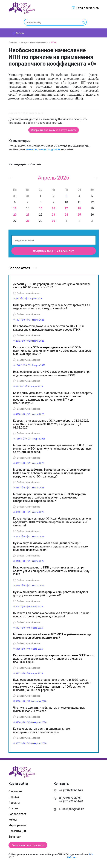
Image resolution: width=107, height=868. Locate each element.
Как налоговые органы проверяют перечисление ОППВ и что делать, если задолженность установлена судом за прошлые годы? (54, 659)
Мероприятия (18, 825)
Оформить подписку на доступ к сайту (54, 130)
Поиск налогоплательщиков (28, 845)
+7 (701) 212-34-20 (71, 801)
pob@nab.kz (76, 809)
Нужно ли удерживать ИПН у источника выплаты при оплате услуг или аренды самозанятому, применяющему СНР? (51, 571)
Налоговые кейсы (40, 42)
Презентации (17, 831)
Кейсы (13, 819)
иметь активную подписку (43, 149)
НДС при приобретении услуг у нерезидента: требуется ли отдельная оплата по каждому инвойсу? (52, 307)
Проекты (14, 803)
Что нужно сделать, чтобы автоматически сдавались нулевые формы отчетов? (49, 709)
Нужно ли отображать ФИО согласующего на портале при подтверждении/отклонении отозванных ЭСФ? (52, 373)
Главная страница (19, 42)
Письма (14, 797)
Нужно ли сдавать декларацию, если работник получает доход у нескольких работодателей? (51, 594)
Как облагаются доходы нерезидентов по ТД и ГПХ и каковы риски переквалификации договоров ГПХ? (48, 328)
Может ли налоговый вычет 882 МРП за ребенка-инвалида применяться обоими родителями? (52, 636)
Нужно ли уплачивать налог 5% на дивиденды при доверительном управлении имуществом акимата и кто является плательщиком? (50, 546)
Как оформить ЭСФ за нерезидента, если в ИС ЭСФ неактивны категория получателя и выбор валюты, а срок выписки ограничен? (52, 351)
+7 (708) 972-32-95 (71, 790)
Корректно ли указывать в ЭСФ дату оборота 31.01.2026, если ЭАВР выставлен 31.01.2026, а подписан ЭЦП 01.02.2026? (51, 424)
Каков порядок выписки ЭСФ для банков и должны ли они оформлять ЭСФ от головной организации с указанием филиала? (52, 522)
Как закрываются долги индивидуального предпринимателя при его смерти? (41, 730)
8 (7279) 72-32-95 (70, 798)
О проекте (15, 791)
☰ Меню (18, 33)
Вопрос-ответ (17, 814)
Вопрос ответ (23, 268)
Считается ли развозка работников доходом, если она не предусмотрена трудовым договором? (51, 615)
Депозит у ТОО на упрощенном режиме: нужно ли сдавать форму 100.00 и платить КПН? (52, 286)
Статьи (13, 808)
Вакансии (15, 836)
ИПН (53, 42)
